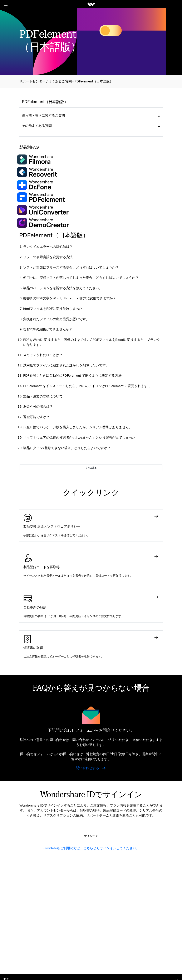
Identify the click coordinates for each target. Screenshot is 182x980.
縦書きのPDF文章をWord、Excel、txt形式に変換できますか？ (70, 298)
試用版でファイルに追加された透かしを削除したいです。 (66, 365)
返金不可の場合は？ (38, 407)
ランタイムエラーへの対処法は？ (48, 247)
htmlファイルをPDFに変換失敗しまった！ (54, 309)
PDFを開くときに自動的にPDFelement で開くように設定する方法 (72, 375)
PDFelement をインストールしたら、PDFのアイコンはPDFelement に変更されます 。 (87, 386)
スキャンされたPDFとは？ (43, 355)
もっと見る (91, 468)
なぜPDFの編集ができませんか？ (48, 329)
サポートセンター (33, 81)
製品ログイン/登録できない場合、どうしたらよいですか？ (67, 448)
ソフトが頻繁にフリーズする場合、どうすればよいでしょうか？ (71, 267)
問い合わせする (91, 768)
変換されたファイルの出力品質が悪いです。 (56, 319)
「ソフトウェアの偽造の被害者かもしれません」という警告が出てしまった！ (81, 438)
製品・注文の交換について (43, 396)
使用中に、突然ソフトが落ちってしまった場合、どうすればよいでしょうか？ (81, 278)
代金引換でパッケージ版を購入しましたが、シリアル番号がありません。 (78, 427)
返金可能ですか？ (36, 417)
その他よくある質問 (37, 126)
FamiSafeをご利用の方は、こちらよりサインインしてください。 (91, 848)
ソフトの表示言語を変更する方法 (48, 257)
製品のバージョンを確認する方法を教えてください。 (63, 288)
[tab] (91, 116)
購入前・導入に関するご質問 (43, 115)
